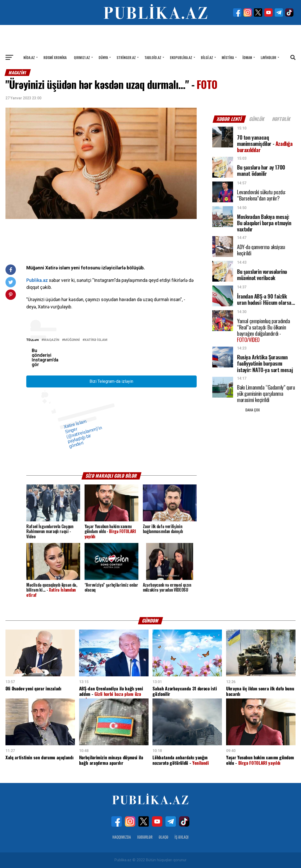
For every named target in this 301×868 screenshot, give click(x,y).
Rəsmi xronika (55, 57)
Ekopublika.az (181, 57)
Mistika (228, 57)
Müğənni (72, 340)
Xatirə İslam (96, 340)
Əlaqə (164, 837)
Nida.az (29, 57)
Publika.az (37, 280)
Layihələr (268, 57)
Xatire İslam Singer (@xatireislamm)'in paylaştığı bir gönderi (82, 434)
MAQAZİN (51, 340)
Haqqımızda (122, 837)
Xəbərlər (145, 837)
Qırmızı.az (82, 57)
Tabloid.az (153, 57)
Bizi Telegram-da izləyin (111, 381)
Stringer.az (126, 57)
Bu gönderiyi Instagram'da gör (45, 358)
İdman (247, 57)
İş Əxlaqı (182, 837)
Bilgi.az (207, 57)
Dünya (103, 57)
